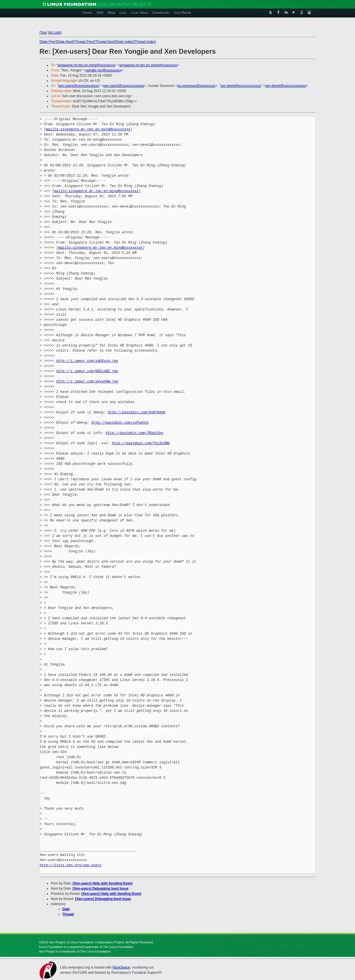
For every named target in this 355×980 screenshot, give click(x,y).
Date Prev (48, 42)
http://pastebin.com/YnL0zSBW (141, 443)
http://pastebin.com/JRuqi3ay (134, 433)
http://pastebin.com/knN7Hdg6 (137, 412)
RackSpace (121, 967)
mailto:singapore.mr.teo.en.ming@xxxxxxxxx (88, 129)
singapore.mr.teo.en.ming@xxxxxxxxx (87, 65)
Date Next (65, 42)
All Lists (55, 33)
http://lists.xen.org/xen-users (71, 865)
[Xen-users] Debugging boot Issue (100, 889)
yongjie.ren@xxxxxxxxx (103, 70)
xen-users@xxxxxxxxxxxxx (79, 86)
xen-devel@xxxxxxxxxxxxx (241, 86)
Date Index (125, 42)
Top (43, 33)
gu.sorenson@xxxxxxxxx (196, 86)
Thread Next (105, 42)
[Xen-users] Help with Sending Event (102, 883)
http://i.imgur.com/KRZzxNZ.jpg (87, 371)
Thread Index (145, 42)
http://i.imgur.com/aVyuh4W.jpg (87, 382)
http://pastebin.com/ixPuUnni (120, 423)
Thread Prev (84, 42)
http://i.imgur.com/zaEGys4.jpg (87, 361)
